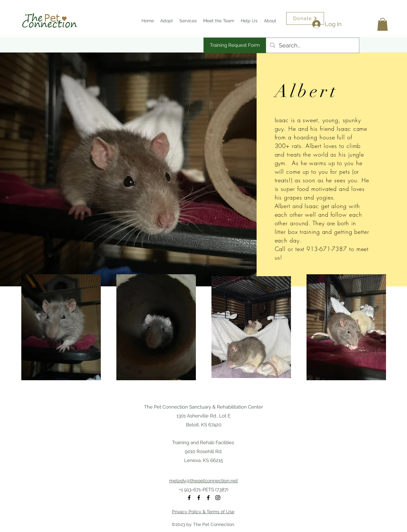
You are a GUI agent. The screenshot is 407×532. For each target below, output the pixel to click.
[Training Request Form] (235, 45)
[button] (383, 24)
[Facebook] (189, 498)
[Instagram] (218, 498)
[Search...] (312, 45)
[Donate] (305, 18)
